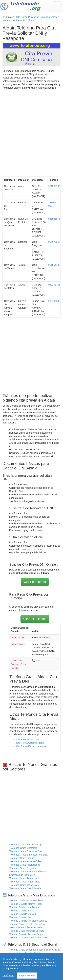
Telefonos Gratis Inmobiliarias (25, 882)
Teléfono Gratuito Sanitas (22, 911)
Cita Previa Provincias (27, 17)
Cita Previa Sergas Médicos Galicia (28, 960)
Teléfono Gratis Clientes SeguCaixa (28, 924)
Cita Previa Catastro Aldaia (30, 743)
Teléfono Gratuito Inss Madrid (25, 953)
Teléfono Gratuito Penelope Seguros (28, 921)
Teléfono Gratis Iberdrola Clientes (27, 931)
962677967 (54, 242)
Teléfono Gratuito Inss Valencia (25, 956)
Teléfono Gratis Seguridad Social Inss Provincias (35, 950)
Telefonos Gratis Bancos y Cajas (26, 845)
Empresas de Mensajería (22, 875)
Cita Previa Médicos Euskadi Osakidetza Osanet (35, 963)
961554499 (54, 265)
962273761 (54, 285)
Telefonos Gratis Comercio (23, 848)
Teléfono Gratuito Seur (21, 917)
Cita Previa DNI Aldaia (28, 739)
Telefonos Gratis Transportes (24, 878)
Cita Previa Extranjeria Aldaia (31, 746)
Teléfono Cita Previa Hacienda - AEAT (29, 938)
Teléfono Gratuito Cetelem (23, 914)
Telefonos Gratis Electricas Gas (26, 851)
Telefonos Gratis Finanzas (23, 858)
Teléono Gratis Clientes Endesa (26, 927)
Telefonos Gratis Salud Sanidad (26, 888)
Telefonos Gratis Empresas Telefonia (28, 855)
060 (38, 660)
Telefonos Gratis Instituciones (25, 865)
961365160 (54, 186)
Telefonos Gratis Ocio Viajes (24, 885)
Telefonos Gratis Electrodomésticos (28, 872)
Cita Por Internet (35, 582)
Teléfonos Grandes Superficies (25, 861)
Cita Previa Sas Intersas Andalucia (27, 967)
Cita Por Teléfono (35, 619)
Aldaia (6, 20)
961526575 (54, 219)
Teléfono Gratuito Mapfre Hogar (26, 904)
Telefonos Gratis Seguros (22, 868)
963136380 (54, 301)
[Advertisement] (32, 124)
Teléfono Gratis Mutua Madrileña (26, 900)
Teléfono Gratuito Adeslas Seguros (27, 934)
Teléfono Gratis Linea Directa (24, 907)
